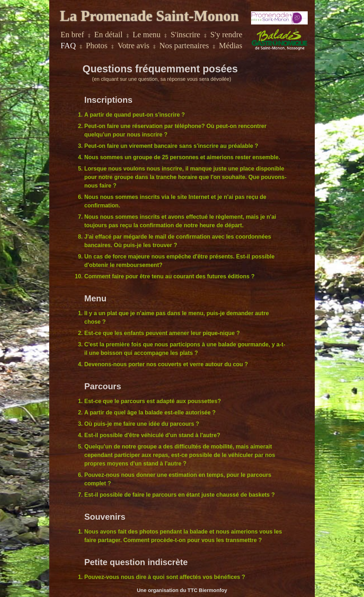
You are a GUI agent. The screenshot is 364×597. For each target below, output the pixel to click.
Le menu (147, 35)
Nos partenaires (184, 46)
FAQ (68, 46)
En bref (72, 35)
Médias (231, 46)
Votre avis (133, 46)
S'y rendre (226, 35)
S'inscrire (186, 35)
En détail (108, 35)
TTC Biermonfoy (207, 590)
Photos (97, 46)
